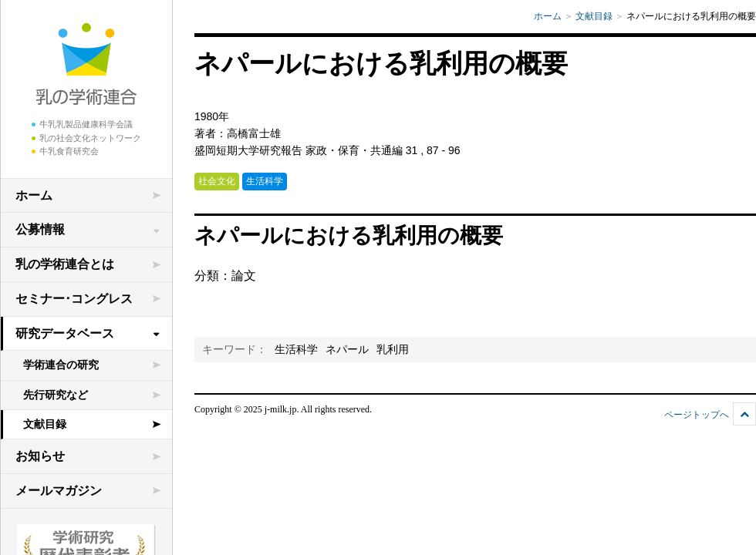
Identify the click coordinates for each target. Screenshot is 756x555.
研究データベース (65, 333)
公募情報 (40, 229)
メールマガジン (59, 491)
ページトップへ (697, 415)
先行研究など (56, 395)
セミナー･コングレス (74, 299)
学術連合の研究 (61, 365)
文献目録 (45, 424)
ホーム (34, 195)
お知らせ (40, 456)
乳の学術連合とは (65, 264)
